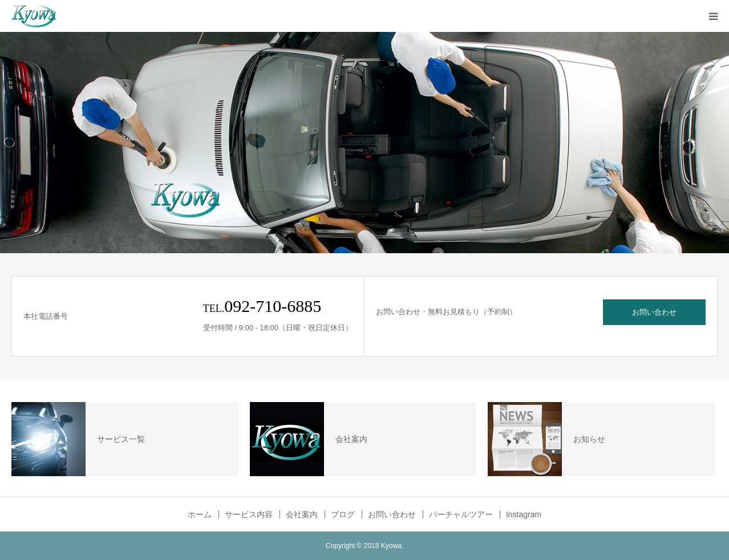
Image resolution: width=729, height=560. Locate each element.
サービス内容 (249, 514)
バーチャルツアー (461, 514)
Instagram (524, 514)
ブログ (343, 514)
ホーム (200, 514)
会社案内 (302, 514)
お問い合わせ (654, 312)
